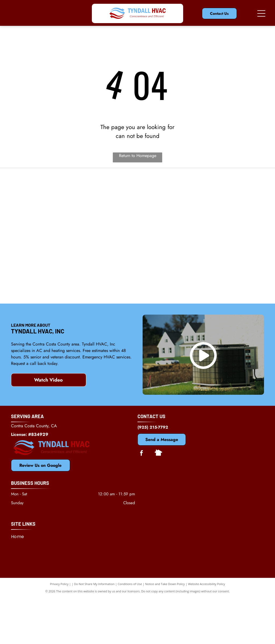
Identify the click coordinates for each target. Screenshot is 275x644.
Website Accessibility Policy (207, 630)
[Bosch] (49, 303)
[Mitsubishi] (137, 215)
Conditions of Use (130, 630)
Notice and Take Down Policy (165, 630)
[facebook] (142, 500)
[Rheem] (137, 303)
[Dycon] (226, 215)
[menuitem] (20, 583)
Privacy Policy (59, 630)
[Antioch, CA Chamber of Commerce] (226, 303)
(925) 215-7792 (153, 474)
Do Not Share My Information (94, 630)
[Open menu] (261, 13)
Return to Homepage (138, 156)
